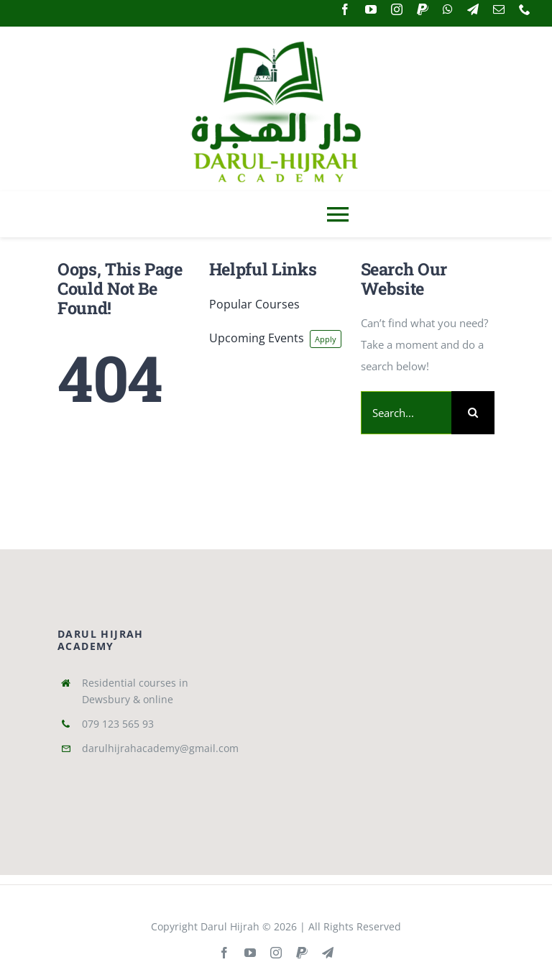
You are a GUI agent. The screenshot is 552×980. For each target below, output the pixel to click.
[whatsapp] (448, 9)
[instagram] (397, 9)
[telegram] (473, 9)
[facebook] (345, 9)
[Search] (473, 413)
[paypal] (423, 9)
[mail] (499, 9)
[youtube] (371, 9)
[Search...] (406, 413)
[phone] (525, 9)
